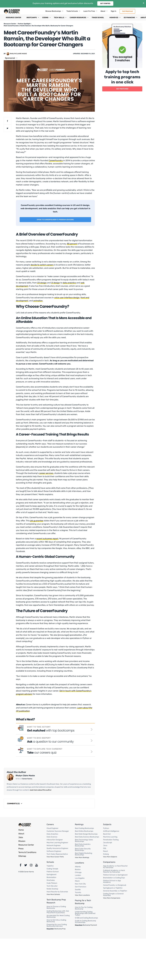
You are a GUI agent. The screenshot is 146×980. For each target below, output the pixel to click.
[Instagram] (31, 866)
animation (38, 301)
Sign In (114, 11)
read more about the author (40, 790)
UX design (42, 283)
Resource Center (13, 18)
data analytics (69, 283)
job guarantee (37, 521)
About (103, 11)
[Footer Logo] (25, 825)
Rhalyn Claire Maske (18, 54)
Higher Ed (114, 18)
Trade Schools (72, 11)
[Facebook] (21, 866)
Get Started (105, 3)
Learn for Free (89, 11)
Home (21, 830)
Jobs (21, 837)
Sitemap (22, 856)
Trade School (98, 18)
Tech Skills (59, 18)
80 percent (72, 244)
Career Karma (27, 779)
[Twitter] (26, 866)
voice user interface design (67, 298)
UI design (56, 283)
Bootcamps (32, 18)
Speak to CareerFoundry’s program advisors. (55, 220)
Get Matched (127, 11)
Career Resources (78, 18)
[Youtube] (37, 866)
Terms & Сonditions (27, 852)
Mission (22, 841)
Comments (13, 804)
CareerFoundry (56, 160)
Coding (45, 18)
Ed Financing (129, 18)
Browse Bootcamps (53, 11)
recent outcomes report (47, 539)
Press (21, 849)
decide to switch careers (42, 265)
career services (46, 473)
